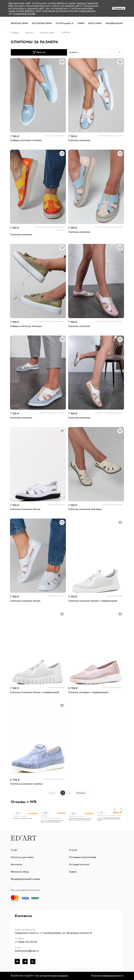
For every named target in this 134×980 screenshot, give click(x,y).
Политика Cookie (24, 14)
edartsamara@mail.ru (27, 951)
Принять (119, 8)
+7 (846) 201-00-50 (26, 942)
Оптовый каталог (79, 864)
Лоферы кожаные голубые (26, 140)
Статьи (73, 850)
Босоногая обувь (42, 23)
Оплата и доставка (22, 857)
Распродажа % (64, 23)
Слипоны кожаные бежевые (85, 509)
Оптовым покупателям (83, 857)
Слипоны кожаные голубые (26, 784)
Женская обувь (19, 23)
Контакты (16, 864)
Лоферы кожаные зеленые (26, 326)
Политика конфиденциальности (107, 976)
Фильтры (39, 52)
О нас (14, 850)
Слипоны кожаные (79, 140)
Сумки (81, 23)
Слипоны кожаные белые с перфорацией (93, 601)
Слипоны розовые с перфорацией (88, 692)
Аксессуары (95, 23)
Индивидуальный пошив (25, 879)
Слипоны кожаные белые (25, 509)
